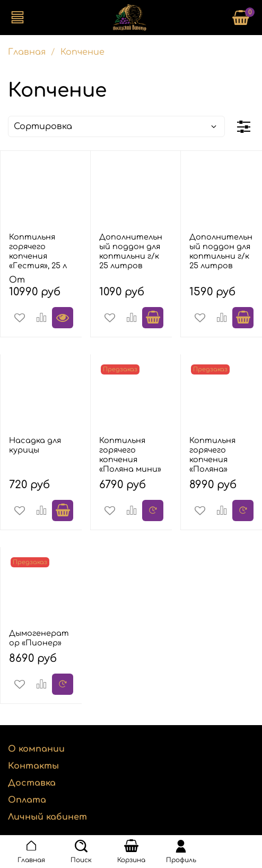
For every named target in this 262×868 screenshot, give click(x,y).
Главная (27, 52)
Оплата (27, 800)
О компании (36, 749)
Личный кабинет (47, 817)
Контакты (33, 766)
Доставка (32, 783)
